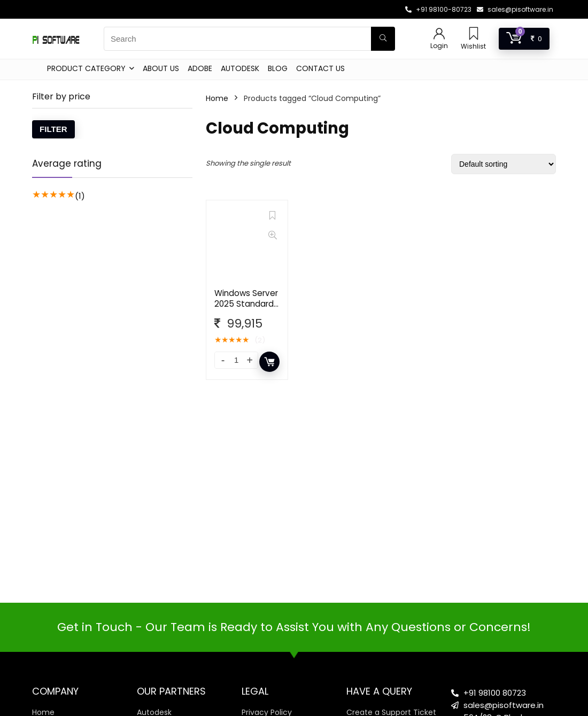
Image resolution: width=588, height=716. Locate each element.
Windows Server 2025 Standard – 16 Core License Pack (246, 309)
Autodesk (240, 68)
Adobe (200, 68)
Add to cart (269, 362)
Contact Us (320, 68)
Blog (278, 68)
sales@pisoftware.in (520, 9)
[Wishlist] (474, 34)
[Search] (383, 39)
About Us (161, 68)
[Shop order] (504, 164)
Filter (53, 129)
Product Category (86, 68)
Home (217, 98)
